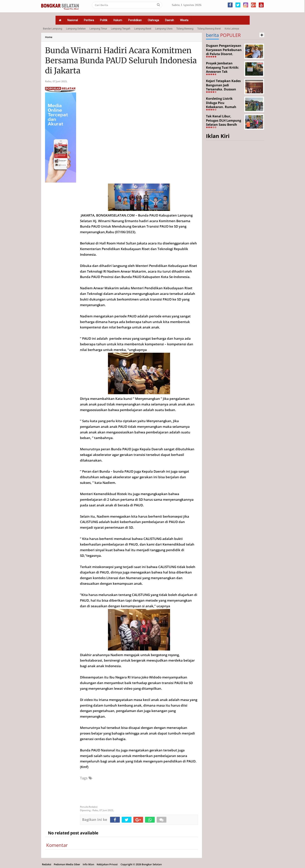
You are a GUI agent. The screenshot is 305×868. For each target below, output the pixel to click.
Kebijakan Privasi (107, 864)
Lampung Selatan (76, 29)
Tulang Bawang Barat (209, 29)
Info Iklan (88, 864)
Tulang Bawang (185, 29)
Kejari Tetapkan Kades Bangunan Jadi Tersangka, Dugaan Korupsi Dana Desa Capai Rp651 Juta (223, 89)
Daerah (169, 20)
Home (49, 37)
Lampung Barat (143, 29)
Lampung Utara (164, 29)
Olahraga (153, 20)
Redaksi (47, 864)
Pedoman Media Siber (67, 864)
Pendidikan (135, 20)
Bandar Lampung (53, 29)
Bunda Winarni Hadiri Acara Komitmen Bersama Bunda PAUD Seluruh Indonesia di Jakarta (121, 61)
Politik (104, 20)
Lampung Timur (98, 29)
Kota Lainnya (232, 29)
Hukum (118, 20)
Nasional (73, 20)
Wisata (184, 20)
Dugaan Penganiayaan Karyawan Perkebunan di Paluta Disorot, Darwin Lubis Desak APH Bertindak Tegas (224, 54)
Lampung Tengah (121, 29)
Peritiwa (89, 20)
